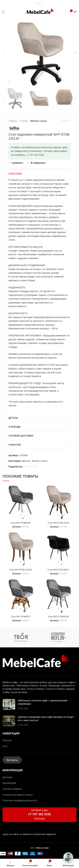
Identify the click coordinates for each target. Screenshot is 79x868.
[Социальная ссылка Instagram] (37, 3)
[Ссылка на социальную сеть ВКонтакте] (34, 467)
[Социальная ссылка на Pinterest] (28, 467)
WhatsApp (40, 819)
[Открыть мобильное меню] (3, 12)
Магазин (7, 740)
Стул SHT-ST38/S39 (21, 523)
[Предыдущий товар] (62, 121)
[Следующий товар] (69, 121)
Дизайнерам (9, 783)
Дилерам (7, 777)
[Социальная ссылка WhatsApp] (39, 3)
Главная (13, 121)
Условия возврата (12, 789)
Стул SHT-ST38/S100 (58, 617)
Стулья (24, 121)
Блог (5, 746)
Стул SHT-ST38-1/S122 (21, 570)
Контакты (12, 760)
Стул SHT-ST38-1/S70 (58, 523)
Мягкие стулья (39, 121)
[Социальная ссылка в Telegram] (42, 3)
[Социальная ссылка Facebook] (25, 467)
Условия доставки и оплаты (18, 795)
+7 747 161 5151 (39, 814)
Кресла (26, 461)
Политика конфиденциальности (20, 800)
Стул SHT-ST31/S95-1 (58, 570)
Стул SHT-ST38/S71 (21, 617)
